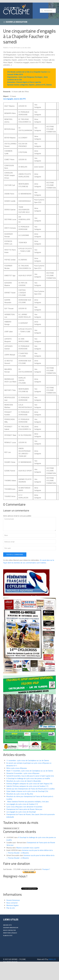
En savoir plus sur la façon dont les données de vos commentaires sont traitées (29, 561)
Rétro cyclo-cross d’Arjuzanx (17, 768)
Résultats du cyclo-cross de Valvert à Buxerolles (24, 781)
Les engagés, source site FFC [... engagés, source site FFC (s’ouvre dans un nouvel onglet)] (15, 99)
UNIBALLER (52, 959)
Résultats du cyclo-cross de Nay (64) (20, 794)
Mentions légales (12, 905)
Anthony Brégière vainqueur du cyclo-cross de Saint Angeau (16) (29, 784)
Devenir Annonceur (13, 900)
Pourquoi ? (46, 869)
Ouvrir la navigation (15, 22)
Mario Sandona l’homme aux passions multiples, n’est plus (28, 802)
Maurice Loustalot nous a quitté (28, 848)
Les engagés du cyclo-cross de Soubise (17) (22, 804)
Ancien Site (7, 925)
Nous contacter (12, 903)
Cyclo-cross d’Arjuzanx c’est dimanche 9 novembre (24, 807)
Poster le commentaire (15, 554)
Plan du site (11, 908)
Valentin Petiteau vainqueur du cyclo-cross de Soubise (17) (27, 786)
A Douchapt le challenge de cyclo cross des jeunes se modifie (28, 778)
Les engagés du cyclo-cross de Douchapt (21, 812)
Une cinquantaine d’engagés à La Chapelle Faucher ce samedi (29, 36)
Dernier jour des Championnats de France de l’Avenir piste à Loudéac (31, 789)
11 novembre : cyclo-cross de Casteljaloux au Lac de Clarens (28, 760)
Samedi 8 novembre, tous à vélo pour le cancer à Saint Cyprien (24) (30, 776)
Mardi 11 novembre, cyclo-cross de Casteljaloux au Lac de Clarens (30, 771)
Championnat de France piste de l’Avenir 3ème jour (24, 809)
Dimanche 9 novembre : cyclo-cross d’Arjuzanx (23, 773)
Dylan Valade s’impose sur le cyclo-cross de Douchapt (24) (27, 791)
